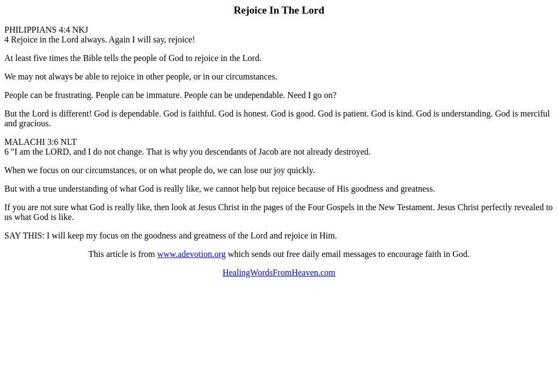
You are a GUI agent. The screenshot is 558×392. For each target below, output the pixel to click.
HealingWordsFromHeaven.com (279, 272)
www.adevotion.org (192, 254)
